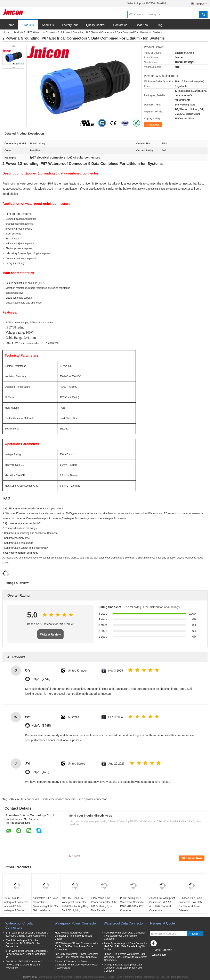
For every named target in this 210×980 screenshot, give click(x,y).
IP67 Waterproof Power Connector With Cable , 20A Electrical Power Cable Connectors (76, 946)
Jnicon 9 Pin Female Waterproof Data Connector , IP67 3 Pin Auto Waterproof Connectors (126, 957)
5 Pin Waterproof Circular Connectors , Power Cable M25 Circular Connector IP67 (27, 954)
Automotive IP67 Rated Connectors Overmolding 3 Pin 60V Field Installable (45, 904)
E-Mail (156, 950)
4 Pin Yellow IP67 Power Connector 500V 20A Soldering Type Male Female (104, 904)
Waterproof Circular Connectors (19, 925)
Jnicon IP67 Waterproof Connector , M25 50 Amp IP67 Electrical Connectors (162, 904)
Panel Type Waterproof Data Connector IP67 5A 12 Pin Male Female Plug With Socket (125, 946)
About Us (48, 25)
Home (10, 25)
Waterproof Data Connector (124, 923)
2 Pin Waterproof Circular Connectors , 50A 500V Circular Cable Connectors (27, 934)
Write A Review (50, 634)
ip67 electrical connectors (59, 799)
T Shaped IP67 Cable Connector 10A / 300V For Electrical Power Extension (190, 904)
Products (28, 25)
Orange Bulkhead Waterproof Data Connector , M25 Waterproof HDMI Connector (123, 968)
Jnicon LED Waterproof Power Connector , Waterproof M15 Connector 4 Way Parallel (76, 965)
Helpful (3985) (41, 726)
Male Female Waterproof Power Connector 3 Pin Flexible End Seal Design (74, 936)
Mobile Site (159, 955)
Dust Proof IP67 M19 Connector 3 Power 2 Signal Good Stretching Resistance (24, 965)
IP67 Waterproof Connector (42, 32)
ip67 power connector (93, 799)
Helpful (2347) (41, 679)
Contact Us (120, 25)
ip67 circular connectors (24, 799)
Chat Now (142, 25)
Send (195, 934)
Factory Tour (70, 25)
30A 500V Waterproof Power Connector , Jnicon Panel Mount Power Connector (76, 956)
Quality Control (96, 25)
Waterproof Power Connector (76, 923)
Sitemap (167, 950)
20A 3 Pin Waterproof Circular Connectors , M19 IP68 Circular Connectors (23, 943)
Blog (159, 25)
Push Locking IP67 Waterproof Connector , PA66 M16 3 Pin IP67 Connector (133, 904)
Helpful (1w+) (40, 772)
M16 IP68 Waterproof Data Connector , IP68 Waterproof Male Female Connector (125, 936)
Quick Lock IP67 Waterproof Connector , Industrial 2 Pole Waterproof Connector (16, 904)
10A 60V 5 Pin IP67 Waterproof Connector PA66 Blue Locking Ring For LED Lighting (75, 904)
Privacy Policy (29, 977)
